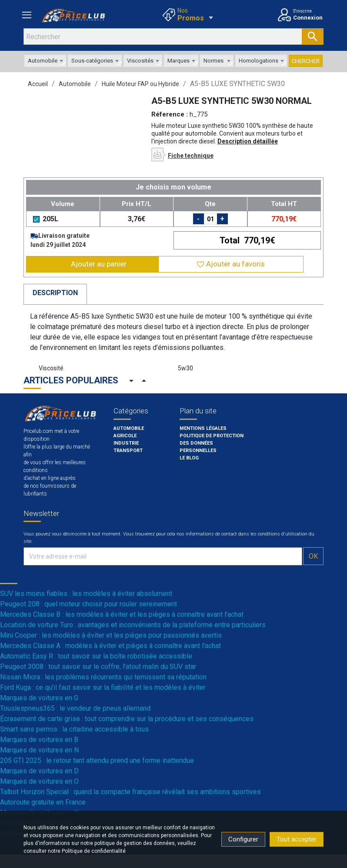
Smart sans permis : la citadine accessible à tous (74, 729)
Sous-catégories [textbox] (92, 61)
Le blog (189, 458)
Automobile (129, 428)
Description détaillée (248, 141)
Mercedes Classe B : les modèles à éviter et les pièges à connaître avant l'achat (122, 614)
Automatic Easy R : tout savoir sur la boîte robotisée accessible (96, 656)
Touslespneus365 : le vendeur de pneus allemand (75, 708)
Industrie (126, 443)
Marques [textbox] (179, 61)
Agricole (125, 436)
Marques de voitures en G (39, 698)
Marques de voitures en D (39, 771)
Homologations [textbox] (259, 61)
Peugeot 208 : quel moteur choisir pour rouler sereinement (88, 604)
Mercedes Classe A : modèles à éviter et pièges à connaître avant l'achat (110, 646)
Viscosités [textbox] (140, 61)
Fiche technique (191, 156)
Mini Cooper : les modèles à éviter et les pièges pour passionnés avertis (111, 635)
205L (46, 219)
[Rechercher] (173, 37)
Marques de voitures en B (39, 740)
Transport (128, 451)
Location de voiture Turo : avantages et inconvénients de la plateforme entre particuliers (133, 625)
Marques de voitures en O (39, 781)
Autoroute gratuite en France (43, 802)
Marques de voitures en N (39, 750)
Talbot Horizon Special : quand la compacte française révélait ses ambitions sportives (130, 792)
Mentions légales (203, 428)
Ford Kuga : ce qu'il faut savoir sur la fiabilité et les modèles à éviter (103, 687)
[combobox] (45, 61)
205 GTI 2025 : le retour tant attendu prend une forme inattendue (97, 760)
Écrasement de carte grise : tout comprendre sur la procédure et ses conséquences (127, 719)
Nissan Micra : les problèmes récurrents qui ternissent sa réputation (103, 677)
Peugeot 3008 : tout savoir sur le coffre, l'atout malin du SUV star (98, 667)
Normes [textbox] (214, 61)
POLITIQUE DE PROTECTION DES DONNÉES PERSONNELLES (212, 443)
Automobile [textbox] (43, 61)
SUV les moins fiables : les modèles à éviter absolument (86, 594)
